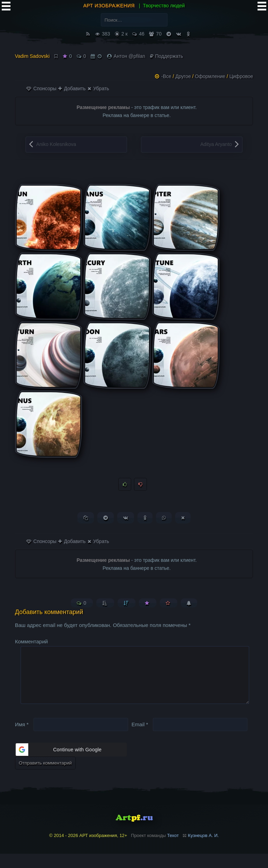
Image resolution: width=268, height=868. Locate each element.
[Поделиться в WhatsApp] (164, 521)
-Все (166, 76)
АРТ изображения (109, 6)
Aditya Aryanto (216, 144)
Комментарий (31, 645)
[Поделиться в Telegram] (106, 521)
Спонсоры (41, 88)
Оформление (210, 76)
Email (140, 739)
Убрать (98, 88)
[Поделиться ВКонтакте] (126, 521)
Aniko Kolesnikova (56, 144)
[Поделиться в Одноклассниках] (145, 521)
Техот (173, 850)
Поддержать (167, 56)
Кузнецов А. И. (203, 850)
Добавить (72, 88)
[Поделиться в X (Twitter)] (183, 521)
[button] (71, 764)
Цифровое (241, 76)
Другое (183, 76)
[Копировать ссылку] (86, 521)
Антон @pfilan (129, 56)
